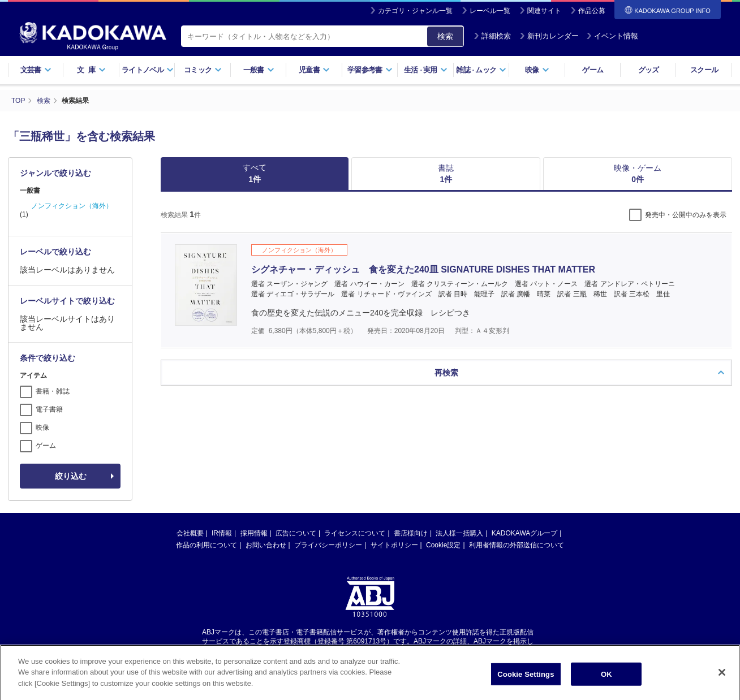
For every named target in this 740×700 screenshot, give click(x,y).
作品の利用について (206, 545)
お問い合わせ (266, 545)
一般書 (259, 70)
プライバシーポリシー (328, 545)
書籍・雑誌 (53, 391)
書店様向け (411, 533)
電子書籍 (49, 409)
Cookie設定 (443, 545)
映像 (537, 70)
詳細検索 (492, 36)
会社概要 (190, 533)
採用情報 (254, 533)
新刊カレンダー (549, 36)
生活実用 (426, 70)
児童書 (314, 70)
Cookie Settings (526, 688)
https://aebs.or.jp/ (330, 651)
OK (606, 688)
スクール (704, 70)
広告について (296, 533)
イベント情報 (612, 36)
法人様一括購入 (459, 533)
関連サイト (544, 11)
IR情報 (222, 533)
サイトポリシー (394, 545)
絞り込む (71, 476)
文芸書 (36, 70)
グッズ (649, 70)
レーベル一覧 (490, 11)
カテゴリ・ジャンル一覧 (415, 11)
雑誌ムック (481, 70)
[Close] (722, 686)
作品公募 (592, 11)
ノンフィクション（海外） (72, 206)
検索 (445, 36)
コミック (203, 70)
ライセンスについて (355, 533)
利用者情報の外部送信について (517, 545)
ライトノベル (148, 70)
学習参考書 (370, 70)
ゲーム (593, 70)
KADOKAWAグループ (524, 533)
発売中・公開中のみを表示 (686, 215)
